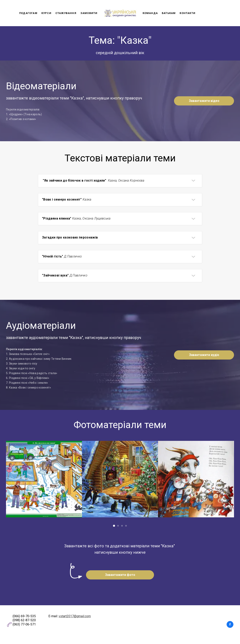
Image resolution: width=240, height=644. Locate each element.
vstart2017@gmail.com (75, 616)
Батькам (169, 13)
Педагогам (28, 13)
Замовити (89, 13)
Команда (150, 13)
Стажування (66, 13)
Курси (46, 13)
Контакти (187, 13)
